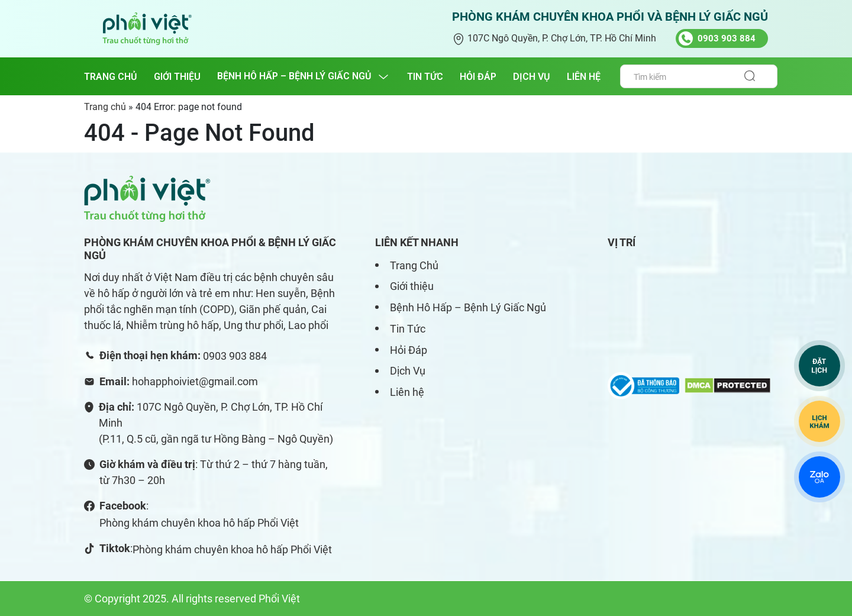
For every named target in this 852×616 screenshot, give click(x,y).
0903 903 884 (235, 356)
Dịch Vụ (408, 371)
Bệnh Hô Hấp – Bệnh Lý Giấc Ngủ (468, 307)
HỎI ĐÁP (478, 77)
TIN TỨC (425, 77)
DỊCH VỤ (532, 77)
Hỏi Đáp (409, 350)
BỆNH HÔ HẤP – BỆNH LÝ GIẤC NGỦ (294, 76)
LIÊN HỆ (584, 77)
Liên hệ (407, 392)
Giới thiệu (412, 286)
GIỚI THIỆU (177, 77)
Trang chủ (111, 77)
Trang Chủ (414, 265)
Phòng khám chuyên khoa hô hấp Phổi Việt (199, 523)
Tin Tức (408, 329)
